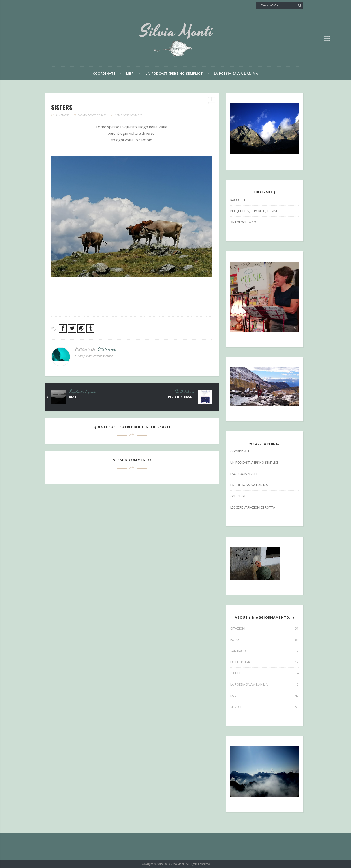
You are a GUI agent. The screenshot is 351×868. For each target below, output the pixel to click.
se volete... (185, 392)
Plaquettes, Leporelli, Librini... (255, 211)
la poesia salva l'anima (249, 485)
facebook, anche (244, 474)
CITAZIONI (264, 628)
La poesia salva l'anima (236, 73)
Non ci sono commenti (129, 115)
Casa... (74, 397)
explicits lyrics (83, 392)
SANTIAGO (264, 651)
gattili (264, 673)
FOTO (264, 640)
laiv (264, 696)
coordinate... (241, 451)
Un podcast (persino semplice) (174, 73)
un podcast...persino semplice (254, 462)
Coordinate (104, 73)
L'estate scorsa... (181, 397)
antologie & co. (244, 222)
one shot (238, 496)
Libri (131, 73)
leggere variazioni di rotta (253, 507)
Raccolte (238, 200)
